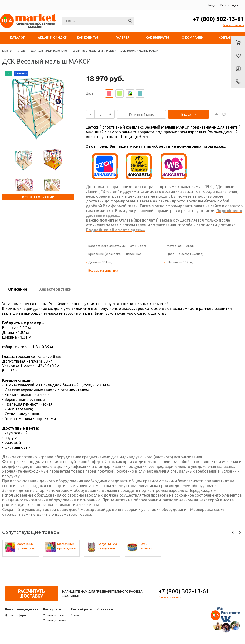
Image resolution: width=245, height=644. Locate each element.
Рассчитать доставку (31, 594)
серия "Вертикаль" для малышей (95, 51)
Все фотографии (38, 197)
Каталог (22, 51)
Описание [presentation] (18, 289)
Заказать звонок (233, 25)
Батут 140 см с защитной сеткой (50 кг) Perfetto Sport (108, 546)
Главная (7, 51)
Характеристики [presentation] (55, 289)
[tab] (18, 289)
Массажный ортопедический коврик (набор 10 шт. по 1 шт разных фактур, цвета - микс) (27, 546)
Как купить (52, 609)
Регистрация (229, 5)
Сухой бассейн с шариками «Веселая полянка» (146, 546)
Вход (212, 5)
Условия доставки (55, 620)
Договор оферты (16, 615)
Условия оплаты (54, 615)
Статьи (75, 615)
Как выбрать (81, 609)
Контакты (105, 609)
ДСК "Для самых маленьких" (50, 51)
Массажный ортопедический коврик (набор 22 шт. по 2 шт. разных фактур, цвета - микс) (67, 546)
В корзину (189, 114)
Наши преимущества (22, 609)
